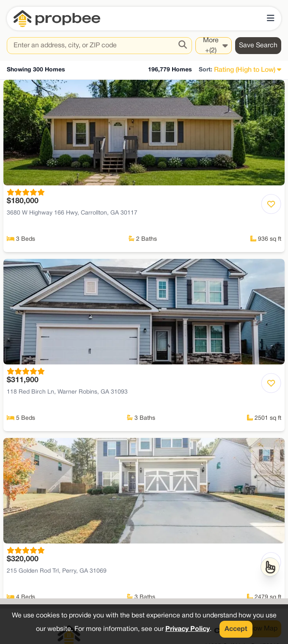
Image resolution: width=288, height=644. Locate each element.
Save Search (258, 46)
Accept (236, 629)
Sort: (206, 70)
